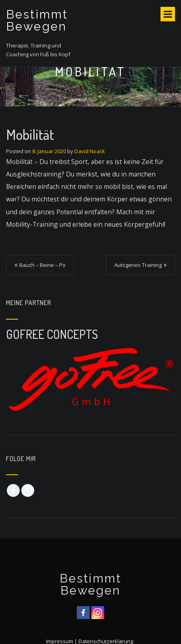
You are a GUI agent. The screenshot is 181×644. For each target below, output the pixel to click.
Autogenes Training (138, 265)
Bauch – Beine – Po (42, 265)
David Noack (90, 151)
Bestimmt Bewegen (37, 21)
